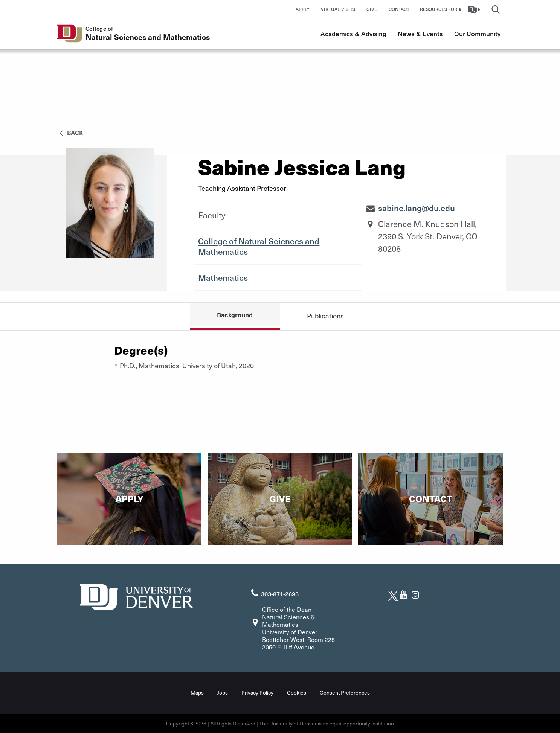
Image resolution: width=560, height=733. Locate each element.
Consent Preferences (345, 693)
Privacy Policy (257, 693)
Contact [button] (399, 9)
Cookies (297, 693)
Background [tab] (235, 315)
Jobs (223, 693)
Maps (197, 693)
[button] (440, 9)
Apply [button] (303, 9)
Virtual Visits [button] (338, 9)
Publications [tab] (325, 316)
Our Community (477, 34)
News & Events (420, 34)
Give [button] (372, 9)
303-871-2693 (280, 594)
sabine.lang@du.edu (417, 208)
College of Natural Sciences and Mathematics (259, 246)
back (70, 133)
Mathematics (223, 277)
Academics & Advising (353, 34)
